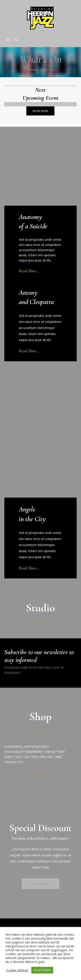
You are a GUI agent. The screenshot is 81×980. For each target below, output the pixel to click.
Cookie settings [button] (17, 970)
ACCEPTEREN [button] (42, 970)
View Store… (40, 773)
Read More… (29, 271)
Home (32, 70)
